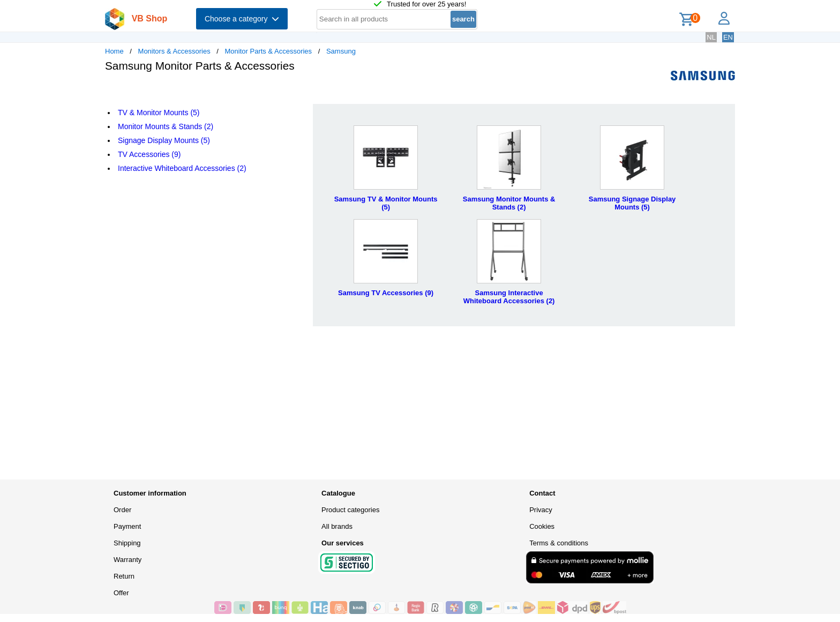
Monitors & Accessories (174, 51)
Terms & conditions (559, 543)
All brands (337, 526)
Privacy (541, 510)
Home (114, 51)
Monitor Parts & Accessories (269, 51)
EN (728, 37)
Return (124, 576)
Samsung (341, 51)
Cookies (542, 526)
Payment (127, 526)
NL (711, 37)
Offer (121, 593)
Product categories (350, 510)
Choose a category (242, 19)
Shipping (127, 543)
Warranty (127, 560)
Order (122, 510)
